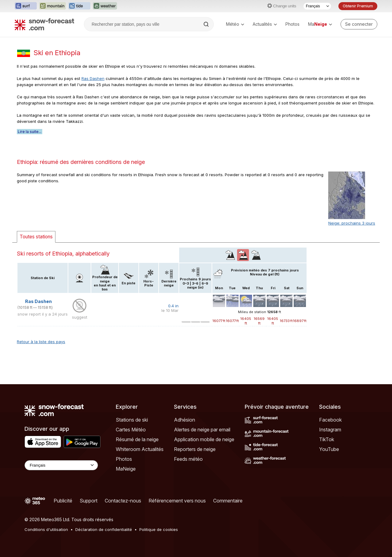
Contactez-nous (123, 501)
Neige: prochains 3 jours (352, 223)
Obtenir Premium (358, 6)
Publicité (63, 501)
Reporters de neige (195, 449)
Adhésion (185, 420)
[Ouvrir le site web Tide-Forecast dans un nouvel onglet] (79, 6)
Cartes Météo (131, 430)
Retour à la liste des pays (41, 342)
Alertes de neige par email (202, 430)
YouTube (329, 449)
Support (89, 501)
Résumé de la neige (137, 439)
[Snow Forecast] (44, 24)
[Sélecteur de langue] (317, 6)
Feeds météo (188, 459)
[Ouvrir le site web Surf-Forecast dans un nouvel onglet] (26, 6)
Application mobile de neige (204, 439)
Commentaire (228, 501)
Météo (235, 24)
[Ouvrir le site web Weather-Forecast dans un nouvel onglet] (105, 6)
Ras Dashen (93, 78)
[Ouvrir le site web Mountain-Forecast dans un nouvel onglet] (53, 6)
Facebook (330, 420)
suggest (80, 317)
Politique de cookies (159, 529)
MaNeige (126, 469)
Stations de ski (132, 420)
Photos (292, 24)
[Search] (207, 24)
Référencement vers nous (177, 501)
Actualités (265, 24)
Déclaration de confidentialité (104, 529)
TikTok (327, 439)
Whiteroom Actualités (140, 449)
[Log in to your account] (359, 24)
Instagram (330, 430)
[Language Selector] (61, 465)
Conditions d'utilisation (46, 529)
